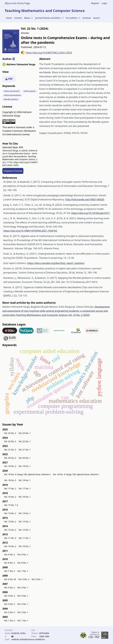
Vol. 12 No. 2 (10, 530)
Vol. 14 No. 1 (25, 513)
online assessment (12, 91)
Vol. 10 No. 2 (10, 546)
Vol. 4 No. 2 (10, 596)
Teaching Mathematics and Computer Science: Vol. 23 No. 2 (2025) (53, 315)
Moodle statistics (11, 99)
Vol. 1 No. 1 (23, 621)
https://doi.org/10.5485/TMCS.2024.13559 (46, 53)
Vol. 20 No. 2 (10, 458)
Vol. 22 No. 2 (10, 441)
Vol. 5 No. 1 (23, 587)
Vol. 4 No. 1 (23, 596)
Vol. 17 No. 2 (10, 488)
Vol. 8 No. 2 (10, 563)
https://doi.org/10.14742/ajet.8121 (90, 213)
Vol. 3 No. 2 (10, 604)
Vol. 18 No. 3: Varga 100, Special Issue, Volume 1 (76, 474)
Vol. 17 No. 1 (25, 488)
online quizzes (30, 91)
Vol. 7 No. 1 (23, 571)
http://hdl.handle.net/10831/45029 (85, 199)
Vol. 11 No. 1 (25, 538)
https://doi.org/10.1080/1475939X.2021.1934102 (30, 231)
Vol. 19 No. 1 (25, 466)
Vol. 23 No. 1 (25, 433)
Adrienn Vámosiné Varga (21, 64)
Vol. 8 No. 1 (23, 563)
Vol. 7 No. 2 (10, 571)
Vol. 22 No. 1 (25, 441)
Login (104, 3)
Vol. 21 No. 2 (10, 450)
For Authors (73, 18)
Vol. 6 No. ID (10, 579)
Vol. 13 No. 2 (10, 521)
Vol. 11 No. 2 (10, 538)
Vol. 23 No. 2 (10, 433)
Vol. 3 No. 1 (23, 604)
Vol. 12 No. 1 (25, 530)
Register (95, 3)
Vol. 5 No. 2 (10, 587)
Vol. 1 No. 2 (10, 621)
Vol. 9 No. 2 (10, 554)
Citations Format (13, 171)
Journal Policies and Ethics (49, 18)
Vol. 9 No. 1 (23, 554)
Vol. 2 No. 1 (23, 612)
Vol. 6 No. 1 (37, 579)
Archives (87, 18)
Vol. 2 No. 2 (10, 612)
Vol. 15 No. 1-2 (11, 505)
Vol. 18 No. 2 (10, 480)
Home (9, 18)
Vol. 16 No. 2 (10, 497)
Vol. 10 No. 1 (25, 546)
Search (96, 18)
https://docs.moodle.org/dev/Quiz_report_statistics (56, 263)
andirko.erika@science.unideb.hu (28, 639)
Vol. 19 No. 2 (10, 466)
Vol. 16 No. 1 (25, 497)
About (28, 18)
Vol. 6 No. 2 (24, 579)
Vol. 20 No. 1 (25, 458)
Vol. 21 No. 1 (25, 450)
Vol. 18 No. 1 (25, 480)
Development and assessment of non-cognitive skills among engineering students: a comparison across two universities (56, 311)
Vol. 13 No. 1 (25, 521)
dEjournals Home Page (17, 3)
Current (18, 18)
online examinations (12, 95)
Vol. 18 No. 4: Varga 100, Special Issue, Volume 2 (27, 474)
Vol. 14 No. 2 (10, 513)
